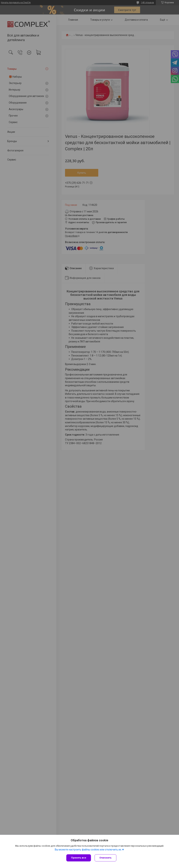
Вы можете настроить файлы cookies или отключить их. (88, 850)
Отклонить (105, 858)
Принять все (79, 858)
